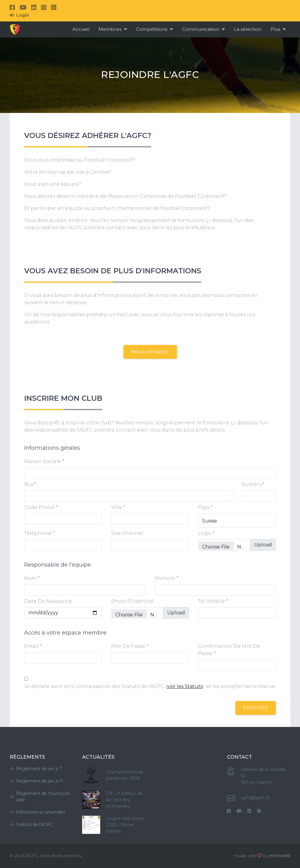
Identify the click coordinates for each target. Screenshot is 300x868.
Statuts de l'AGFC (31, 825)
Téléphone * (39, 533)
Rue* (30, 484)
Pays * (205, 507)
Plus (278, 29)
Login (19, 15)
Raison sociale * (44, 461)
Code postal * (41, 507)
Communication (203, 29)
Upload (263, 545)
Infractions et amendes (37, 812)
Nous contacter (150, 352)
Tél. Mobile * (213, 601)
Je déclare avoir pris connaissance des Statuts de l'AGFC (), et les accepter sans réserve (150, 686)
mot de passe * (130, 646)
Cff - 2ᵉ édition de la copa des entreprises (124, 800)
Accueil (81, 29)
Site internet (127, 533)
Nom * (32, 578)
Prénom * (167, 578)
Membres (113, 29)
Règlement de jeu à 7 (36, 769)
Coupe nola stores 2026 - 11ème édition (125, 825)
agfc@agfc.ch (255, 798)
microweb (280, 856)
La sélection (248, 29)
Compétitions (155, 29)
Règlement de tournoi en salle (40, 797)
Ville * (118, 507)
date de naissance (48, 601)
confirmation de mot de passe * (229, 650)
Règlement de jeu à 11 (36, 781)
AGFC (32, 856)
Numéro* (253, 484)
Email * (33, 646)
